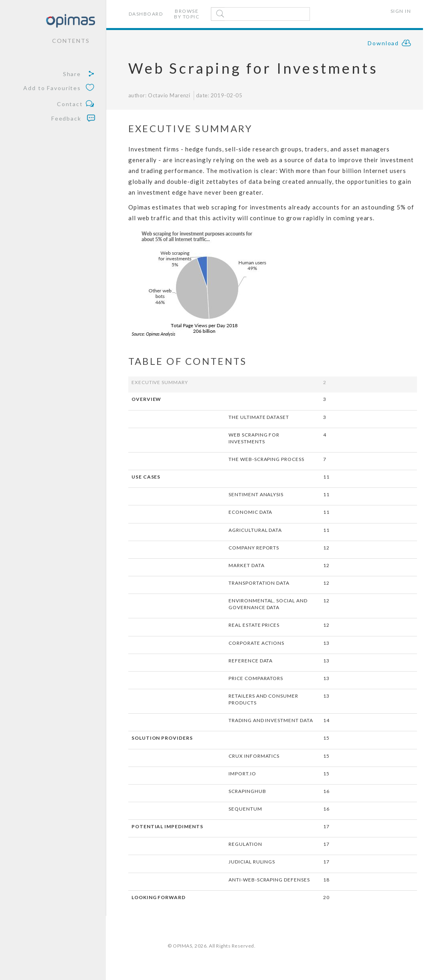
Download (390, 44)
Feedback (73, 118)
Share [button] (79, 74)
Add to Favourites (59, 88)
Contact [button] (76, 104)
